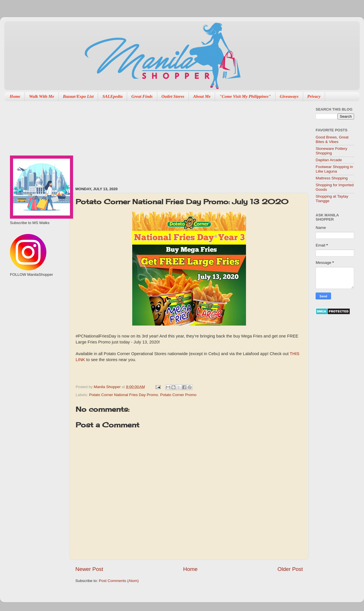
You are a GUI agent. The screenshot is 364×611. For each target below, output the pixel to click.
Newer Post (89, 569)
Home (15, 96)
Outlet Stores (173, 96)
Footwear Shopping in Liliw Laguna (334, 169)
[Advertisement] (123, 141)
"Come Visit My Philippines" (245, 96)
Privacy (314, 96)
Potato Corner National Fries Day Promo (123, 395)
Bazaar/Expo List (78, 96)
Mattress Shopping (332, 178)
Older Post (290, 569)
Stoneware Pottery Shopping (331, 151)
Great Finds (142, 96)
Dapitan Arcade (329, 160)
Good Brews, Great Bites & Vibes (332, 139)
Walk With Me (42, 96)
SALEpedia (112, 96)
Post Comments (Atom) (119, 581)
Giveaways (289, 96)
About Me (202, 96)
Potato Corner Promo (178, 395)
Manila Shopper (108, 387)
